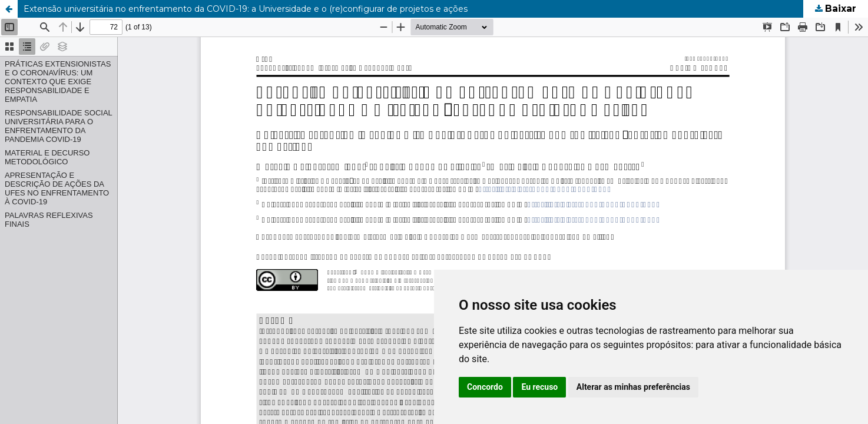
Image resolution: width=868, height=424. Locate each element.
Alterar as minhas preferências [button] (633, 387)
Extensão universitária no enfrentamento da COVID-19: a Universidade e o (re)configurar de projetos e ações (246, 9)
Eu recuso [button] (539, 387)
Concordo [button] (485, 387)
